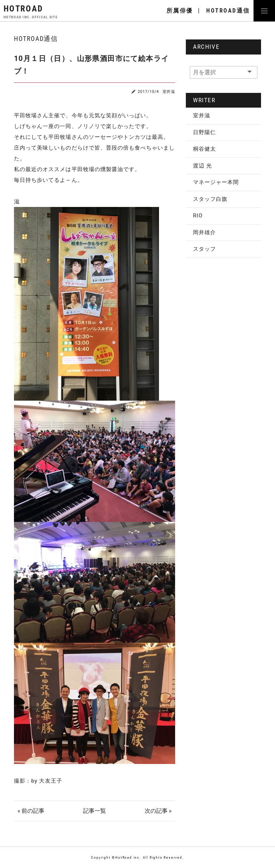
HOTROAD (31, 11)
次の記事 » (158, 811)
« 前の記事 (31, 811)
